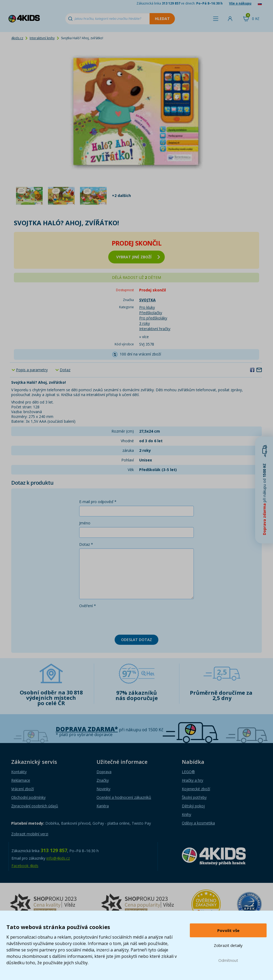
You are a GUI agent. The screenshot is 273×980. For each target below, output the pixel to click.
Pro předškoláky (153, 318)
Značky (103, 780)
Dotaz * (86, 544)
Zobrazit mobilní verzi (30, 834)
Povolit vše (228, 930)
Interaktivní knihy (42, 38)
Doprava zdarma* (87, 729)
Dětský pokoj (193, 806)
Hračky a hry (192, 780)
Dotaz (65, 370)
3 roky (144, 323)
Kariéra (103, 806)
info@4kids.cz (58, 858)
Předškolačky (151, 313)
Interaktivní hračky (155, 329)
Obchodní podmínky (28, 797)
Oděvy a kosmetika (198, 823)
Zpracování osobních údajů (35, 806)
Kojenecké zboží (196, 789)
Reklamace (21, 780)
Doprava (104, 772)
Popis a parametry (32, 370)
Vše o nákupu (240, 3)
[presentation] (120, 620)
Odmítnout (228, 960)
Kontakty (19, 772)
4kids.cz (17, 38)
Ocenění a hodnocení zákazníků (124, 797)
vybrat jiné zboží (138, 257)
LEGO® (188, 772)
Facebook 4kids (25, 866)
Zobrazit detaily (228, 945)
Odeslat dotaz (136, 640)
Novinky (103, 789)
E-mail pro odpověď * (98, 502)
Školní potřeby (194, 797)
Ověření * (88, 606)
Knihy (186, 814)
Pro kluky (147, 307)
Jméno (85, 523)
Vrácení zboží (23, 789)
